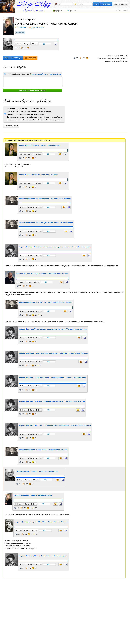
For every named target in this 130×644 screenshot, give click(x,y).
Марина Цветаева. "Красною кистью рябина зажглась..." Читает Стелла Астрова (52, 401)
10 (36, 315)
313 (23, 342)
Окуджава (20, 32)
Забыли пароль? (122, 11)
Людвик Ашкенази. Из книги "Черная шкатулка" (33, 495)
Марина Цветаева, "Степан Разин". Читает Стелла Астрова (43, 556)
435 (23, 366)
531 (23, 568)
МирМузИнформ (121, 4)
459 (23, 211)
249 (23, 414)
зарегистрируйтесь (39, 74)
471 (23, 235)
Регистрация (106, 4)
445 (19, 534)
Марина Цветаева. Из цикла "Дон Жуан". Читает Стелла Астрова (41, 522)
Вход (96, 4)
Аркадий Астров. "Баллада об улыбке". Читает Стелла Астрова (42, 273)
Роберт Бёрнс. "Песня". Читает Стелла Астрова (38, 175)
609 (23, 462)
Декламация (38, 28)
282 (23, 158)
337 (19, 48)
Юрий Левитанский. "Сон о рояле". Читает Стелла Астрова (43, 450)
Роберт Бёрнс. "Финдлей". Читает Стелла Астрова (39, 145)
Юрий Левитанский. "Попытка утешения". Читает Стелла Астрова (46, 223)
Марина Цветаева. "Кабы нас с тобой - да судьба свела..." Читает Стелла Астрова (53, 377)
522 (21, 286)
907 (23, 315)
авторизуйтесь (55, 74)
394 (23, 259)
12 (36, 508)
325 (23, 438)
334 (23, 187)
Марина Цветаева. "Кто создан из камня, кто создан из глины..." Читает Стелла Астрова (55, 247)
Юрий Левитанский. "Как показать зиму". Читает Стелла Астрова (46, 303)
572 (18, 508)
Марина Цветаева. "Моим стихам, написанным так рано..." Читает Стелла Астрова (53, 329)
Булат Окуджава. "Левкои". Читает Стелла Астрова (37, 471)
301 (23, 390)
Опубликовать (11, 126)
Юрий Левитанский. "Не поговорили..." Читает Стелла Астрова (45, 199)
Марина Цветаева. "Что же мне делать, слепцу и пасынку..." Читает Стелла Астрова (53, 353)
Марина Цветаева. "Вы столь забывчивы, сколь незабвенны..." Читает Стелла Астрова (55, 425)
